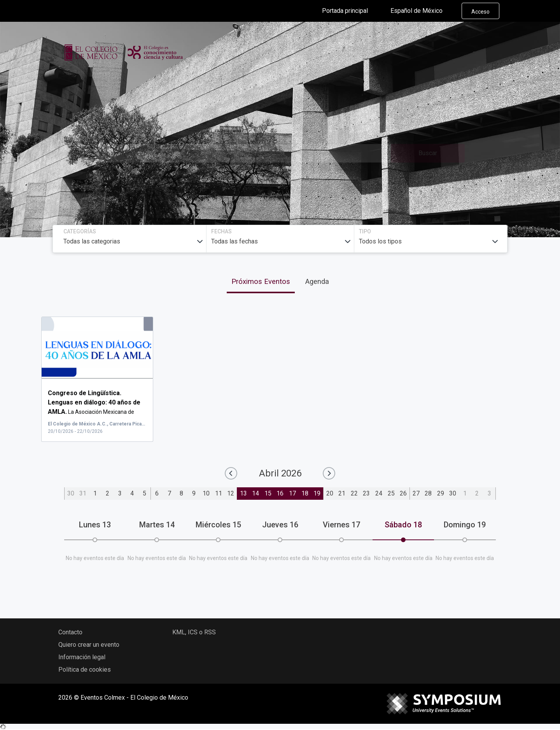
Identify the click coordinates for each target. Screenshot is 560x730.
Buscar (428, 153)
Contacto (70, 632)
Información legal (82, 657)
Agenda (317, 281)
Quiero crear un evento (89, 645)
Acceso (480, 12)
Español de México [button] (423, 11)
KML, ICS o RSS (194, 632)
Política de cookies (85, 670)
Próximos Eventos (261, 281)
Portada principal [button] (351, 11)
